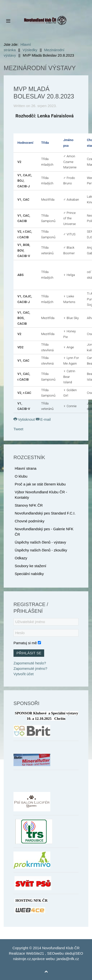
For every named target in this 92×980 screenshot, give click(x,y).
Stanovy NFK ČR (29, 505)
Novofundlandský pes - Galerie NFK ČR (44, 532)
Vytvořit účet (24, 674)
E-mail (43, 419)
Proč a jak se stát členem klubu (40, 484)
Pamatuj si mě (25, 643)
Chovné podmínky (30, 521)
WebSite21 (35, 953)
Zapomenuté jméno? (30, 668)
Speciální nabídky (29, 574)
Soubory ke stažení (30, 566)
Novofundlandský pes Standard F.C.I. (45, 513)
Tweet (18, 429)
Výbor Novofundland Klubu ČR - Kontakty (41, 495)
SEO (51, 953)
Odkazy (21, 558)
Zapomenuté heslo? (30, 663)
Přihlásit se (29, 653)
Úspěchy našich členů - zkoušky (41, 550)
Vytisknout (25, 419)
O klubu (21, 476)
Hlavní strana (26, 468)
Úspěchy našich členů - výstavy (40, 542)
